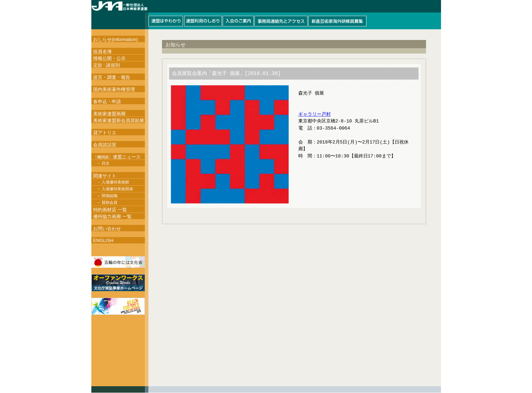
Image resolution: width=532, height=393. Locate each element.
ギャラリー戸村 (315, 116)
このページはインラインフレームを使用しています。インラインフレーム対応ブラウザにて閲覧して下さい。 (266, 15)
